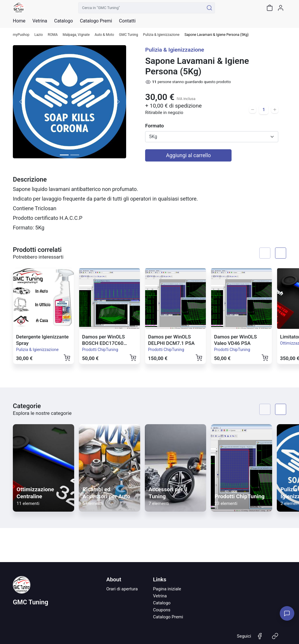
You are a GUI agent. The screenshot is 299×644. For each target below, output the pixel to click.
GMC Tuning (129, 35)
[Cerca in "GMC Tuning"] (141, 8)
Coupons (162, 610)
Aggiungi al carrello (189, 155)
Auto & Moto (104, 35)
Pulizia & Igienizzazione (161, 35)
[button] (21, 102)
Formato (154, 126)
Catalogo (63, 21)
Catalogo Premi (168, 617)
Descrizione (30, 179)
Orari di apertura (122, 589)
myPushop (21, 35)
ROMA (53, 35)
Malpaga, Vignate (76, 35)
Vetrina (160, 596)
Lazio (39, 35)
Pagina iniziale (167, 589)
